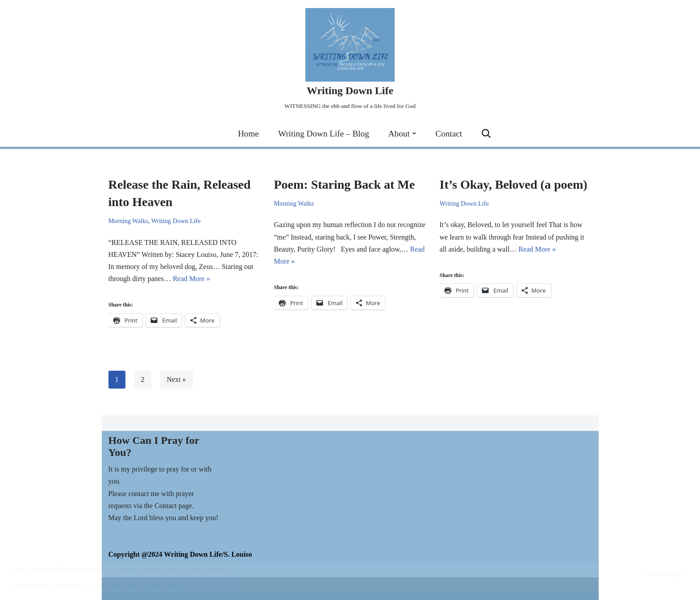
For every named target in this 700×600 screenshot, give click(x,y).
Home (248, 134)
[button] (414, 133)
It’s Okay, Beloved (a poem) (514, 184)
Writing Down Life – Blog (324, 134)
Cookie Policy (162, 586)
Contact (449, 134)
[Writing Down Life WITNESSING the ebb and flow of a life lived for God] (350, 60)
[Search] (486, 133)
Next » (177, 379)
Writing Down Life (176, 221)
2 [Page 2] (143, 379)
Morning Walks (128, 221)
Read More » (192, 279)
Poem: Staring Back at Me (345, 184)
